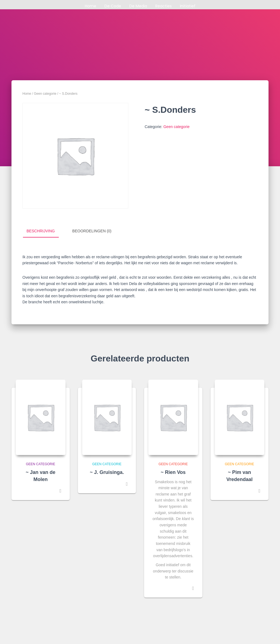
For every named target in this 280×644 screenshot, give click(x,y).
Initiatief (188, 6)
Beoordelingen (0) (92, 231)
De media (138, 6)
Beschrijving (41, 231)
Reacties (164, 6)
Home (91, 6)
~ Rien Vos (173, 472)
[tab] (45, 231)
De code (113, 6)
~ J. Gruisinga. (107, 472)
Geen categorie (45, 94)
